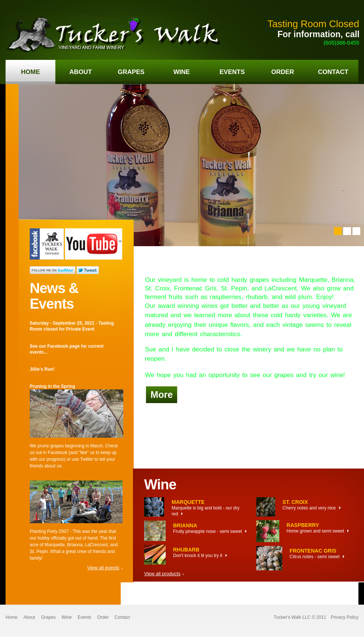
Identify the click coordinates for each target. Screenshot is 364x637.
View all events (103, 568)
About (29, 617)
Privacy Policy (344, 617)
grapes (131, 72)
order (282, 72)
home (31, 72)
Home (12, 617)
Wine (67, 617)
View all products (162, 574)
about (81, 72)
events (232, 72)
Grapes (48, 617)
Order (103, 617)
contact (333, 72)
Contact (122, 617)
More (162, 395)
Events (84, 617)
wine (182, 72)
